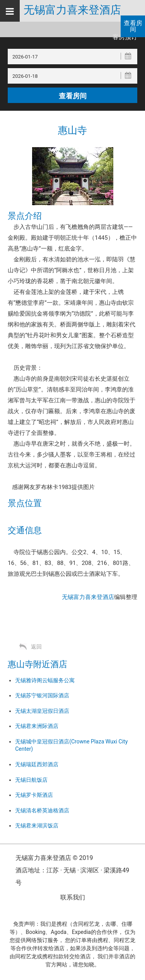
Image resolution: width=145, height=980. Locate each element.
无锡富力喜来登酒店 (72, 10)
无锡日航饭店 (31, 780)
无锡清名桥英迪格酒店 (42, 810)
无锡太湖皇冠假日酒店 (42, 711)
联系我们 (73, 897)
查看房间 (133, 26)
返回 (36, 647)
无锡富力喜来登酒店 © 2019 (54, 858)
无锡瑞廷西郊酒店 (37, 764)
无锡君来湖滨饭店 (37, 826)
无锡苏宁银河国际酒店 (42, 695)
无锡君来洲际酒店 (37, 726)
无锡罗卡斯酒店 (34, 795)
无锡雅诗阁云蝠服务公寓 (45, 680)
